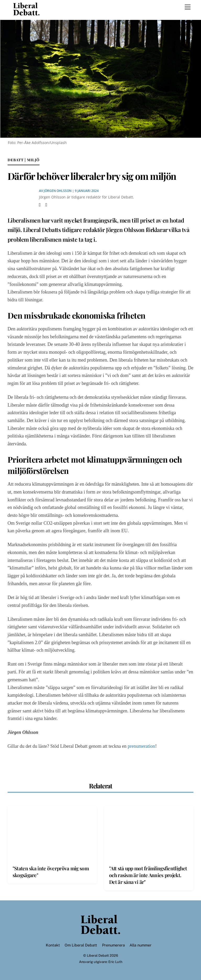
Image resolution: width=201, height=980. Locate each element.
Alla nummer (141, 945)
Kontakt (53, 945)
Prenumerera (113, 945)
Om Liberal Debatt (81, 945)
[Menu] (188, 7)
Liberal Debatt (98, 956)
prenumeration (141, 746)
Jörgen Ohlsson (58, 191)
